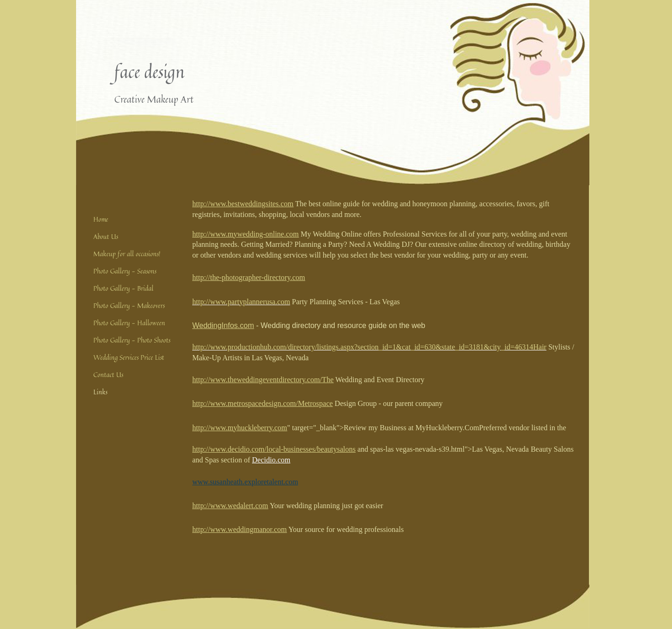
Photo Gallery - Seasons (125, 271)
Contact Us (108, 374)
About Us (106, 236)
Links (100, 392)
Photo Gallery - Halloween (129, 323)
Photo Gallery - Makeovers (129, 305)
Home (101, 219)
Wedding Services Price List (129, 357)
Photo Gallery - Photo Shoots (132, 340)
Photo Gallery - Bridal (123, 288)
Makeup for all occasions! (127, 254)
